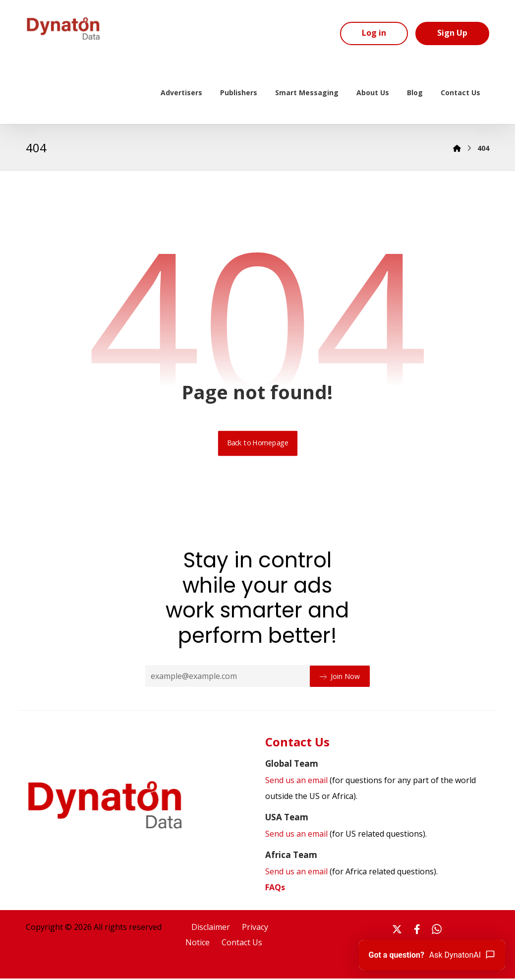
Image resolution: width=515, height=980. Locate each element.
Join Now (340, 677)
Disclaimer (211, 928)
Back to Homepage (257, 444)
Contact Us (242, 944)
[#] (397, 930)
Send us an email (346, 835)
